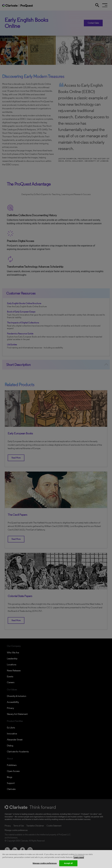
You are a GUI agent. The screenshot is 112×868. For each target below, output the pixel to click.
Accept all (68, 865)
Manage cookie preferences (45, 865)
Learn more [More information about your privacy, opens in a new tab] (79, 859)
